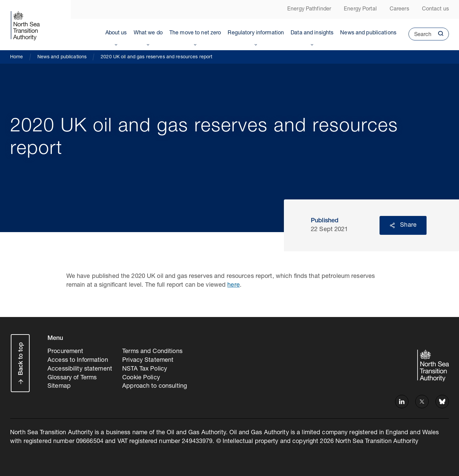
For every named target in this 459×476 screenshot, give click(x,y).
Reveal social (392, 225)
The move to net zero (195, 33)
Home (17, 57)
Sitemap (59, 386)
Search (420, 36)
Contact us (435, 9)
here (234, 285)
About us (116, 33)
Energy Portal (360, 9)
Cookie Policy (141, 378)
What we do (148, 33)
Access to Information (78, 360)
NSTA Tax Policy (145, 369)
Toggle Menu (116, 43)
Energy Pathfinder (309, 9)
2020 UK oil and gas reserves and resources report (156, 57)
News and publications (368, 33)
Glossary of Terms (72, 378)
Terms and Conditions (152, 352)
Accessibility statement (80, 369)
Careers (399, 9)
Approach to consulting (155, 386)
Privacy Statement (148, 360)
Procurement (65, 352)
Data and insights (312, 33)
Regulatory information (256, 33)
